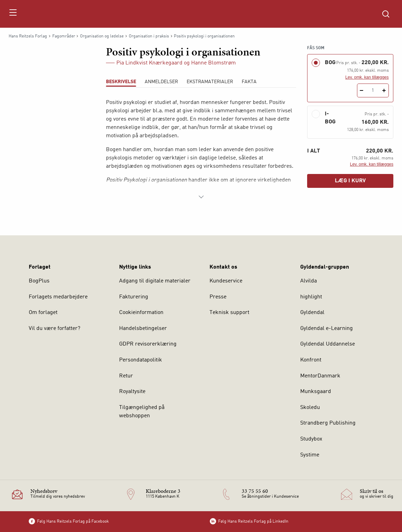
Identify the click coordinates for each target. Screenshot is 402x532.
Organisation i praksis (149, 36)
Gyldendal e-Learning (327, 329)
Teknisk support (229, 313)
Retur (126, 376)
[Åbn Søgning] (386, 14)
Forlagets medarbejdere (58, 297)
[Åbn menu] (13, 14)
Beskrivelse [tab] (121, 82)
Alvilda (309, 281)
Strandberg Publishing (328, 423)
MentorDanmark (320, 376)
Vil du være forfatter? (55, 329)
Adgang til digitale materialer (155, 281)
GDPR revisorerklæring (148, 344)
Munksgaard (316, 392)
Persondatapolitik (141, 360)
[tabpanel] (201, 150)
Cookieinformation (141, 313)
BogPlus (39, 281)
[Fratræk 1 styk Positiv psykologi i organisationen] (362, 90)
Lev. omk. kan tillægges (367, 77)
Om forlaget (43, 313)
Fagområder (64, 36)
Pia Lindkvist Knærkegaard (149, 63)
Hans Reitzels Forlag (28, 36)
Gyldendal (312, 313)
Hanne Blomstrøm (213, 63)
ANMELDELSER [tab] (161, 82)
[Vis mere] (201, 197)
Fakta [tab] (249, 82)
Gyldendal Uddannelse (328, 344)
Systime (310, 455)
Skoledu (310, 408)
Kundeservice (226, 281)
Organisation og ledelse (102, 36)
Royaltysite (132, 392)
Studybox (311, 439)
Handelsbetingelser (143, 329)
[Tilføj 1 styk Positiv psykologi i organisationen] (384, 90)
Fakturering (134, 297)
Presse (218, 297)
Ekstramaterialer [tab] (210, 82)
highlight (311, 297)
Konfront (311, 360)
